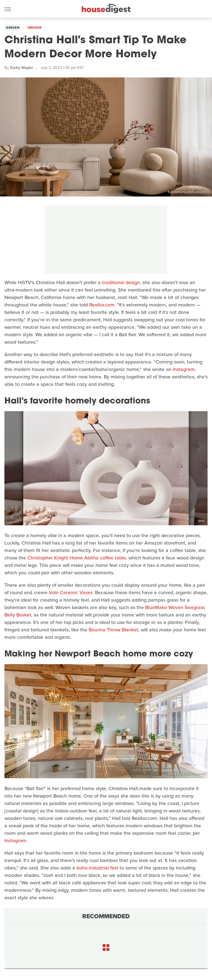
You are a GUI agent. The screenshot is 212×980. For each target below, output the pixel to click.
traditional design (121, 282)
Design (13, 28)
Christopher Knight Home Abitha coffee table (77, 558)
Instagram (184, 369)
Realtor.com (102, 305)
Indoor (34, 28)
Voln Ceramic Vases (71, 593)
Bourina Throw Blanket (113, 630)
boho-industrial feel (97, 868)
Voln (202, 521)
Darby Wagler (22, 68)
